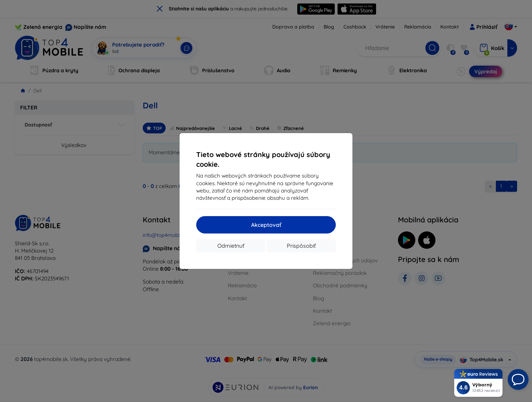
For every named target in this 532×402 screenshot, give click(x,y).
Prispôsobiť (301, 246)
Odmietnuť (231, 246)
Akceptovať (266, 225)
